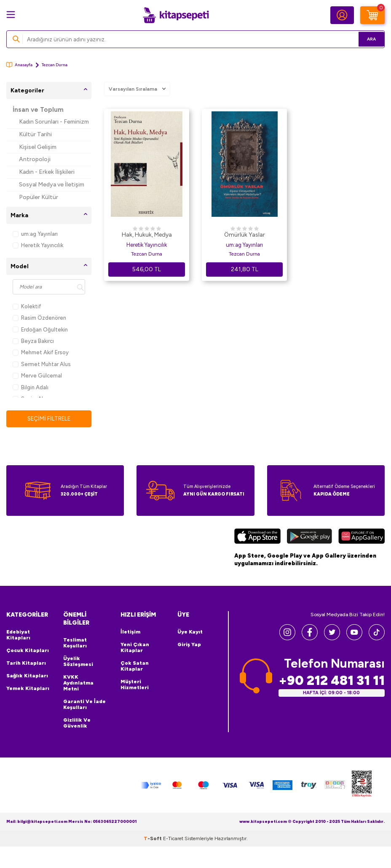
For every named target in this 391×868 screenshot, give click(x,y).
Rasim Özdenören (39, 318)
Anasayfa (19, 65)
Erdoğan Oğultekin (40, 330)
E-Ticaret (173, 839)
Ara (366, 39)
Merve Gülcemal (37, 376)
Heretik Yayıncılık (38, 245)
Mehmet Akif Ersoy (41, 352)
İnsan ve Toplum (38, 110)
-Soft (153, 839)
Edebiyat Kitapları (18, 635)
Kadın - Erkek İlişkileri (47, 172)
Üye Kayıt (190, 632)
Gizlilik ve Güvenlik (77, 723)
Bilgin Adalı (31, 387)
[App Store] (257, 538)
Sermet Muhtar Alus (42, 364)
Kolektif (27, 306)
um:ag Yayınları (35, 234)
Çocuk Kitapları (28, 651)
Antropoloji (35, 159)
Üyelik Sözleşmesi (78, 661)
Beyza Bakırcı (33, 341)
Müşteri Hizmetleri (135, 685)
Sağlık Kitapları (27, 676)
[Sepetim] (372, 15)
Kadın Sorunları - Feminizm (54, 122)
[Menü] (11, 15)
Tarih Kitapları (26, 663)
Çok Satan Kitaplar (135, 666)
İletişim (130, 632)
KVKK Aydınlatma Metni (78, 683)
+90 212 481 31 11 (332, 681)
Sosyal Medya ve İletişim (52, 185)
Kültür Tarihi (35, 134)
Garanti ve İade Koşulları (84, 704)
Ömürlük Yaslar (245, 235)
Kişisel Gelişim (38, 147)
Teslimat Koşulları (75, 643)
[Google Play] (309, 538)
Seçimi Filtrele (49, 419)
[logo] (176, 15)
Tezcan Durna (147, 254)
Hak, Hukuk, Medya (147, 235)
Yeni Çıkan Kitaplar (135, 648)
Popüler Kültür (39, 197)
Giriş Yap (189, 645)
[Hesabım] (342, 15)
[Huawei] (362, 538)
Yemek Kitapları (28, 689)
